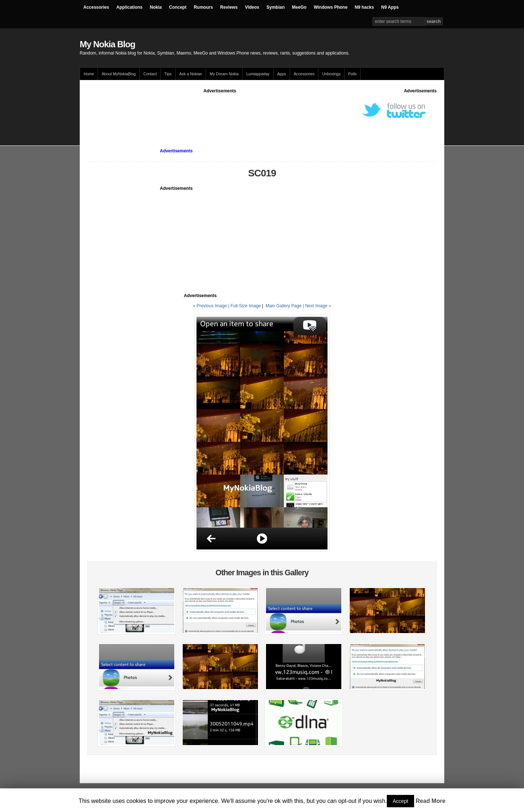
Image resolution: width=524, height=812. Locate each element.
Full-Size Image (245, 306)
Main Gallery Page (284, 306)
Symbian (275, 7)
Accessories (96, 7)
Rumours (203, 7)
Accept (400, 801)
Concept (178, 7)
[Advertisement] (220, 111)
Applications (130, 7)
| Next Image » (317, 306)
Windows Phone (331, 7)
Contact (150, 74)
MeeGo (299, 7)
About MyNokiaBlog (119, 74)
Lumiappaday (258, 74)
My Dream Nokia (224, 74)
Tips (168, 74)
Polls (352, 74)
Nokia (156, 7)
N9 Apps (390, 7)
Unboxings (331, 74)
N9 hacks (364, 7)
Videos (252, 7)
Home (89, 74)
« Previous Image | (212, 306)
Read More (430, 801)
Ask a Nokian (191, 74)
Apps (282, 74)
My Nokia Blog (107, 44)
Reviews (229, 7)
